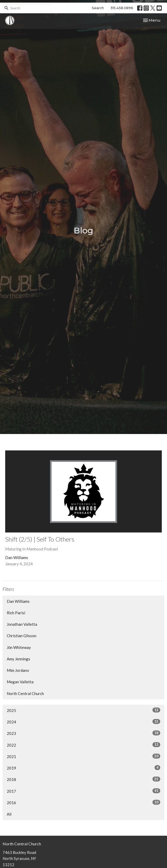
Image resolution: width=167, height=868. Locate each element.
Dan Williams (18, 601)
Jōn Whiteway (19, 647)
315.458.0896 (122, 8)
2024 (84, 722)
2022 (84, 745)
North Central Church (25, 693)
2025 (84, 710)
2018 (84, 779)
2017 (84, 791)
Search (98, 8)
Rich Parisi (16, 613)
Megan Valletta (20, 682)
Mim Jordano (18, 670)
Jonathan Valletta (22, 624)
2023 (84, 733)
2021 (84, 756)
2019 (84, 768)
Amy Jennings (18, 659)
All (9, 814)
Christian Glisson (22, 636)
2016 (84, 802)
